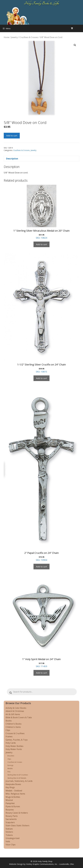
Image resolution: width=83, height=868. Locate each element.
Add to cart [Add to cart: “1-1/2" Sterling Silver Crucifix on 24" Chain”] (41, 378)
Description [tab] (12, 159)
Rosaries (10, 810)
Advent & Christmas (15, 711)
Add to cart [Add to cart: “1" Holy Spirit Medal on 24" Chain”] (41, 673)
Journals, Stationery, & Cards (19, 781)
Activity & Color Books (16, 708)
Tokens (9, 835)
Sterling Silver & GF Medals (17, 778)
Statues (9, 829)
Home (6, 37)
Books (9, 721)
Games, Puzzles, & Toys (17, 740)
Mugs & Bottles (13, 797)
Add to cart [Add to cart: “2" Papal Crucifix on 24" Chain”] (41, 567)
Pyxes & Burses (13, 806)
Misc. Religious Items (15, 794)
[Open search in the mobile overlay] (80, 28)
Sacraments (11, 819)
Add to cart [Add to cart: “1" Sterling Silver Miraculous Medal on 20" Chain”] (41, 244)
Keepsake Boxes (13, 784)
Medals (10, 768)
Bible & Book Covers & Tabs (19, 717)
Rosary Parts (12, 816)
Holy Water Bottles (14, 746)
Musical (9, 800)
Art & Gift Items (13, 714)
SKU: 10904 (41, 474)
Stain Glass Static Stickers (17, 825)
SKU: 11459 (41, 622)
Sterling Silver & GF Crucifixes (18, 775)
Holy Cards (11, 743)
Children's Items (13, 727)
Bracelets (11, 756)
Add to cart (12, 136)
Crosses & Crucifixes (15, 733)
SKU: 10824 (41, 212)
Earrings (10, 765)
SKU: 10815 (41, 313)
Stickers (9, 832)
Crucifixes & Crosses (29, 37)
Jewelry (14, 37)
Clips (8, 730)
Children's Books (14, 724)
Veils (8, 841)
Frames (9, 737)
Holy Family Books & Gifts (42, 3)
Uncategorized (12, 838)
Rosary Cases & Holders (17, 813)
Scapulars (10, 822)
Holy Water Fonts (14, 749)
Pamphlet (10, 803)
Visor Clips (11, 845)
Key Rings (10, 787)
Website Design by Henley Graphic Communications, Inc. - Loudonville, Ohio (41, 864)
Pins (9, 772)
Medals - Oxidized (14, 791)
